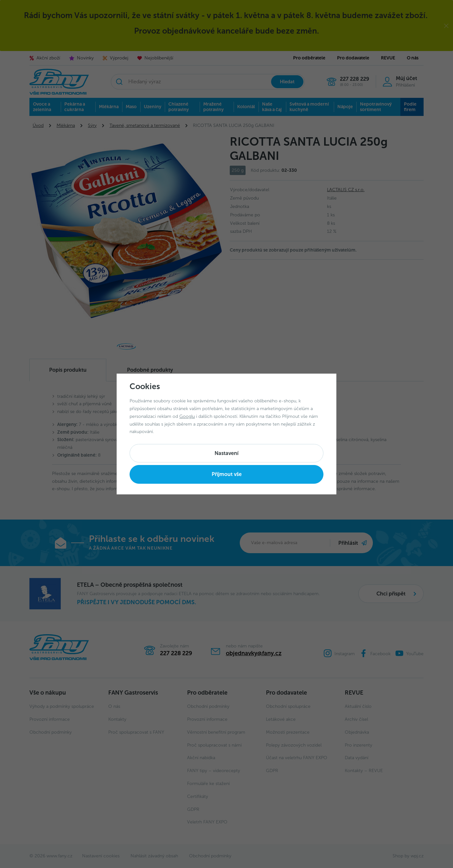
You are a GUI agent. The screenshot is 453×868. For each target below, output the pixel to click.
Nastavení (226, 453)
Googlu (187, 416)
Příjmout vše (227, 474)
